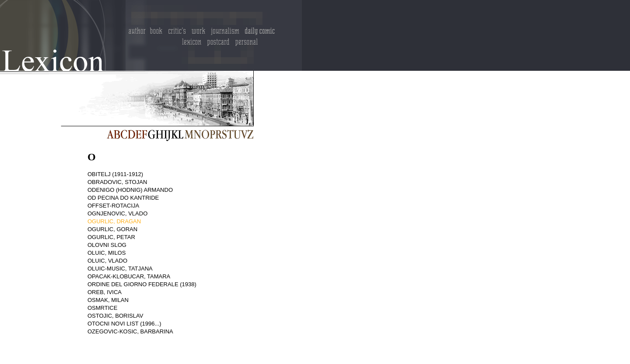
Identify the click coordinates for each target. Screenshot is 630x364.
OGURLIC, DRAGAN (114, 221)
